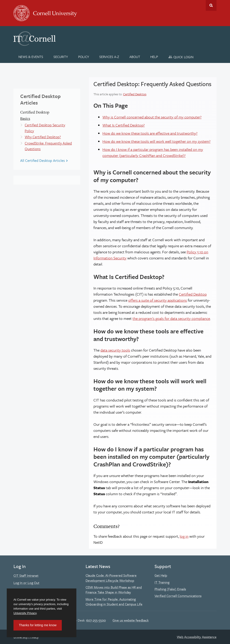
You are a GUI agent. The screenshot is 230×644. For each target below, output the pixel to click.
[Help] (154, 57)
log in (184, 536)
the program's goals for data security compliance (171, 318)
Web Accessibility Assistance (197, 637)
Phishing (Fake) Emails (170, 589)
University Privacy (25, 613)
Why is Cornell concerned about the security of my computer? (152, 117)
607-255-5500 (96, 620)
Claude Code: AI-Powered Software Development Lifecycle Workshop (111, 578)
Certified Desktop (135, 94)
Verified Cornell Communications (178, 596)
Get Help (161, 575)
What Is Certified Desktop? (124, 125)
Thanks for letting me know (38, 625)
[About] (135, 57)
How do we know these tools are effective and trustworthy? (150, 133)
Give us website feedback (131, 620)
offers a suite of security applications (158, 300)
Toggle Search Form (211, 5)
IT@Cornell (35, 39)
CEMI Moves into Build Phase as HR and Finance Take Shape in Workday (114, 590)
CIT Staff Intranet (26, 575)
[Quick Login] (181, 57)
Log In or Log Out (26, 583)
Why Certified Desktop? (43, 137)
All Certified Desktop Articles (43, 160)
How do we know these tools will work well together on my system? (156, 141)
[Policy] (84, 57)
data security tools (115, 350)
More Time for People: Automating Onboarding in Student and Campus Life (114, 602)
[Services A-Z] (109, 57)
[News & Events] (31, 57)
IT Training (162, 582)
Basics (25, 118)
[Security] (61, 57)
